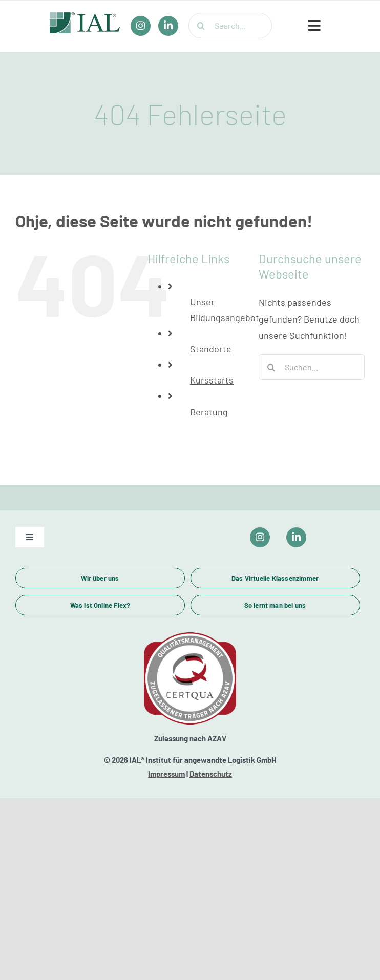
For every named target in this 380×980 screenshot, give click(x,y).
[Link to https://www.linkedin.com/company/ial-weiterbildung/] (296, 537)
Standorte (211, 349)
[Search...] (230, 26)
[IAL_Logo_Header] (85, 17)
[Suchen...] (312, 367)
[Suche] (201, 26)
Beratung (209, 412)
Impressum (166, 774)
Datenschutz (211, 774)
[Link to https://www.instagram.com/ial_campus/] (260, 537)
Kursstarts (212, 380)
